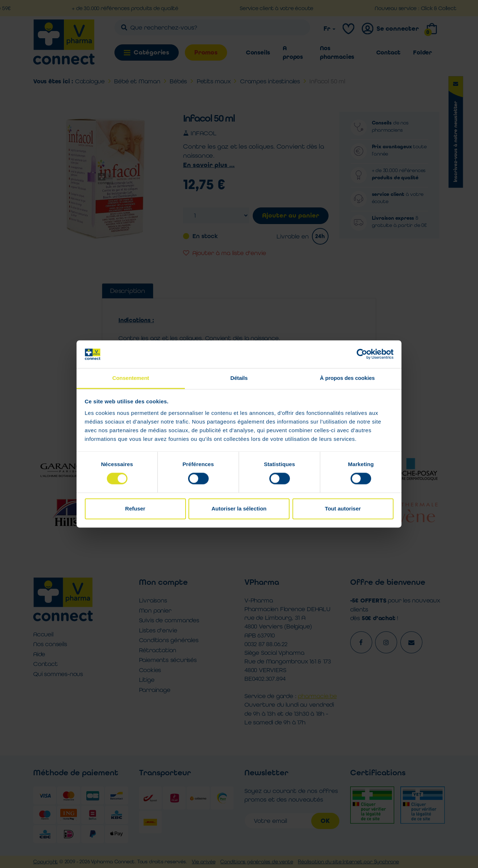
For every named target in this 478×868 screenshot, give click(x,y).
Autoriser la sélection (239, 508)
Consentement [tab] (131, 378)
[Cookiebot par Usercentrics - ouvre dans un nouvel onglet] (362, 354)
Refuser (135, 508)
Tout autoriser (343, 508)
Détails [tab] (239, 378)
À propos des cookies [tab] (347, 378)
